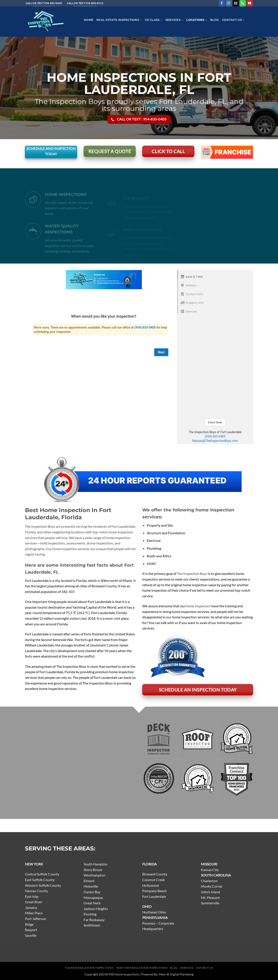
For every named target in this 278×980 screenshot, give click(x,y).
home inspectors (198, 606)
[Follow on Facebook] (222, 3)
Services (175, 20)
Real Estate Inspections (119, 20)
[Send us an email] (236, 3)
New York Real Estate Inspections (142, 968)
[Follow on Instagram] (229, 3)
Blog (215, 20)
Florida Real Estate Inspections (89, 968)
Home (89, 20)
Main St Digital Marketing (176, 974)
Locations (197, 20)
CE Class (154, 20)
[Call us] (243, 3)
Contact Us (233, 20)
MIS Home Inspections (124, 974)
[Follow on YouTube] (250, 3)
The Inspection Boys (192, 573)
